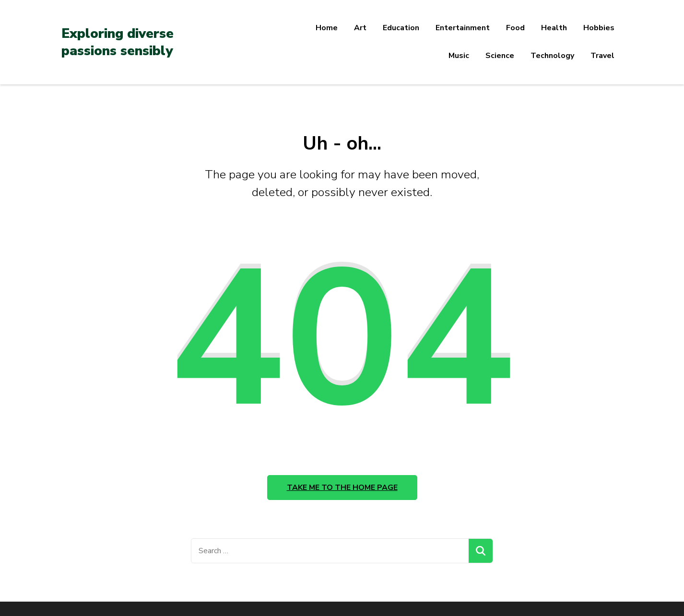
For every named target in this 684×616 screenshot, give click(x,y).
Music (459, 56)
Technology (552, 56)
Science (500, 56)
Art (360, 28)
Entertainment (463, 28)
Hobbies (599, 28)
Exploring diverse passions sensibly (118, 42)
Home (327, 28)
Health (554, 28)
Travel (602, 56)
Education (401, 28)
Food (515, 28)
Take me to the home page (342, 488)
